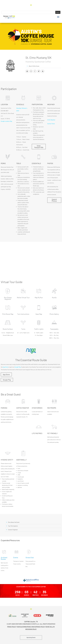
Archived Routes (4, 558)
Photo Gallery (54, 314)
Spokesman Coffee (6, 108)
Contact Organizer (13, 530)
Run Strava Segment (8, 298)
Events (16, 558)
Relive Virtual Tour (23, 297)
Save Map (39, 314)
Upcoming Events (31, 637)
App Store (6, 367)
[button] (43, 66)
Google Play (18, 367)
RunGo (54, 297)
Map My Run (39, 297)
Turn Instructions (23, 314)
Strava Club (30, 558)
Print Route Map (8, 314)
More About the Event (14, 522)
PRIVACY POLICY (12, 627)
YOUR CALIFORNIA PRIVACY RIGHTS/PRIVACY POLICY (31, 627)
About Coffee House (34, 66)
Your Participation (13, 526)
